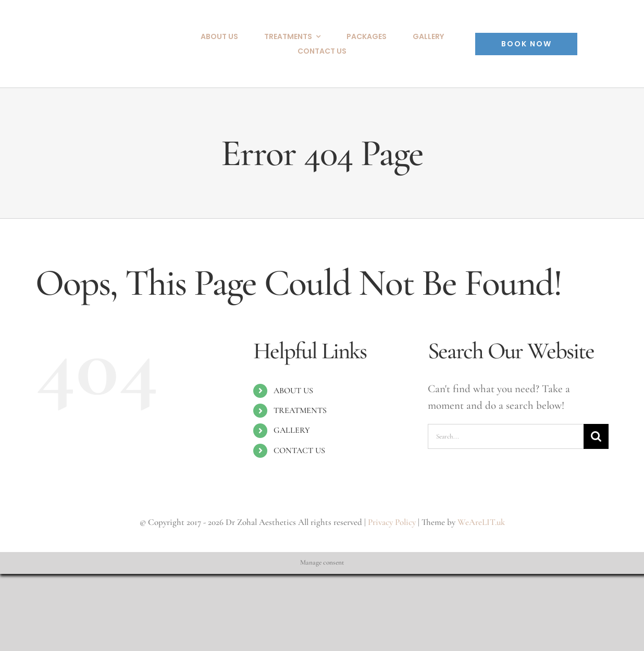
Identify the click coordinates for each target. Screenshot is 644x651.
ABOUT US (293, 391)
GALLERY (292, 430)
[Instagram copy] (596, 37)
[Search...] (506, 436)
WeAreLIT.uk (481, 522)
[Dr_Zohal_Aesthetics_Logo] (92, 26)
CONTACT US (299, 450)
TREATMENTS (300, 410)
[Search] (596, 436)
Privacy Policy (392, 522)
